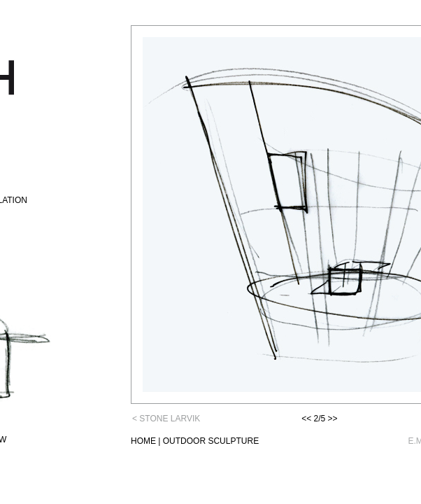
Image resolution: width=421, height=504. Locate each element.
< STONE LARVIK (166, 419)
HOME (143, 441)
